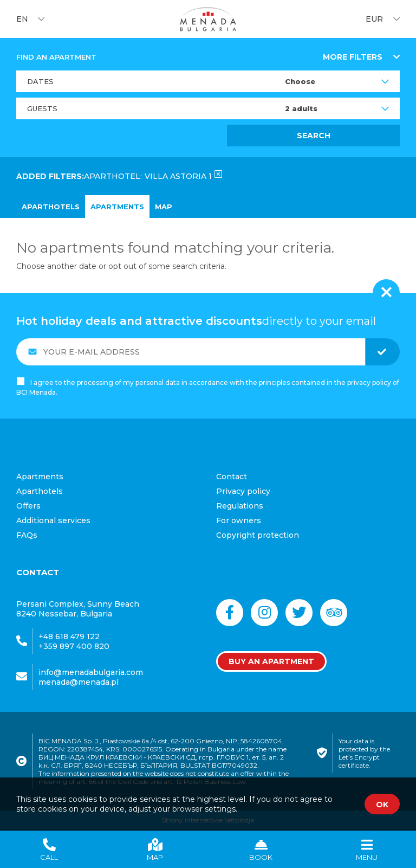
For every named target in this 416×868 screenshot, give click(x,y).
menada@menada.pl (79, 682)
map (164, 207)
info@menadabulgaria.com (91, 672)
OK (382, 805)
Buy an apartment (271, 661)
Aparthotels (51, 207)
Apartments (117, 207)
